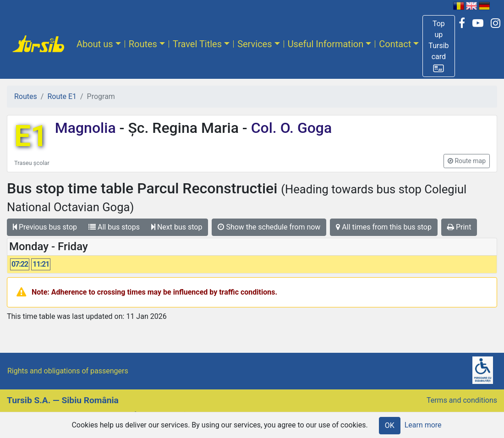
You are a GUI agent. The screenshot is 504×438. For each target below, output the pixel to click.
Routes (143, 44)
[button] (438, 46)
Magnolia (87, 128)
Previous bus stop (45, 227)
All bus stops (114, 227)
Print (459, 227)
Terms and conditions (462, 400)
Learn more (423, 425)
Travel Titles (197, 44)
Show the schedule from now (269, 227)
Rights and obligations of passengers (68, 371)
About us (95, 44)
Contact (395, 44)
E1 (31, 136)
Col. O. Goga (290, 128)
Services (255, 44)
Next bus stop (177, 227)
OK (390, 425)
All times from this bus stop (384, 227)
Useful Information (326, 44)
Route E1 (62, 96)
